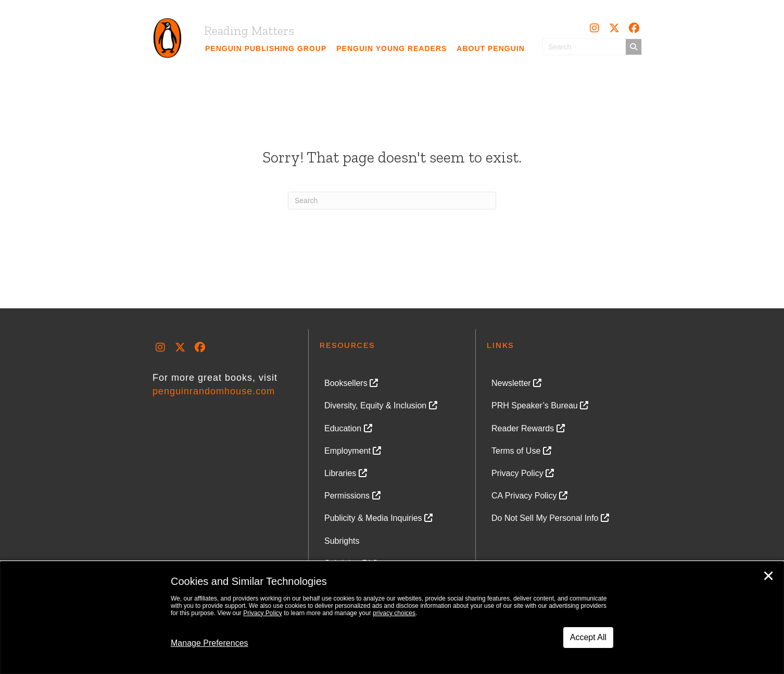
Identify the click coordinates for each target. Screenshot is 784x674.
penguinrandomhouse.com (214, 391)
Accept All (588, 637)
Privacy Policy (263, 613)
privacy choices (394, 613)
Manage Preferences (210, 643)
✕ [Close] (768, 576)
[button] (595, 28)
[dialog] (392, 618)
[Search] (392, 201)
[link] (266, 48)
